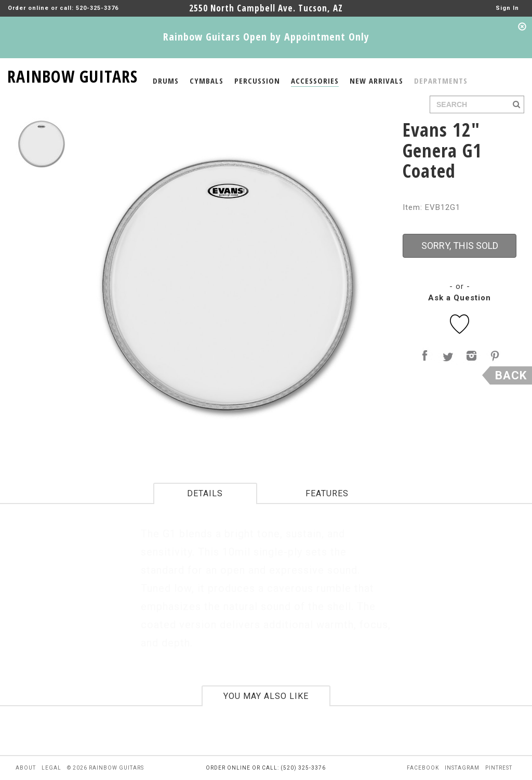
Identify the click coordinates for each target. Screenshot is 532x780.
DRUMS (166, 81)
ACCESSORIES (315, 81)
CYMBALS (207, 81)
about (26, 768)
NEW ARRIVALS (376, 81)
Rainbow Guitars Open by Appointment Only (266, 37)
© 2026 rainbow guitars (105, 768)
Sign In (507, 8)
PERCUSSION (257, 81)
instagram (462, 768)
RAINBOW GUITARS (72, 75)
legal (51, 768)
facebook (423, 768)
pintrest (499, 768)
